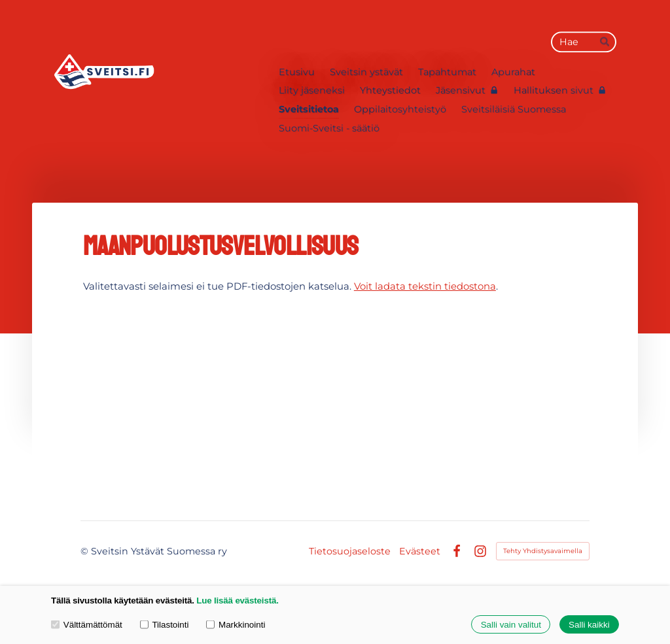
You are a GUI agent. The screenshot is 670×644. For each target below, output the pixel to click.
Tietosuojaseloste (350, 551)
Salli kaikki (589, 625)
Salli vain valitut (511, 625)
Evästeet (420, 551)
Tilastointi (165, 624)
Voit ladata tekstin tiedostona (425, 286)
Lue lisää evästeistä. (237, 601)
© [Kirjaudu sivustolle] (86, 551)
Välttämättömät (87, 624)
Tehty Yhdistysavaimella (543, 551)
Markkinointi (236, 624)
